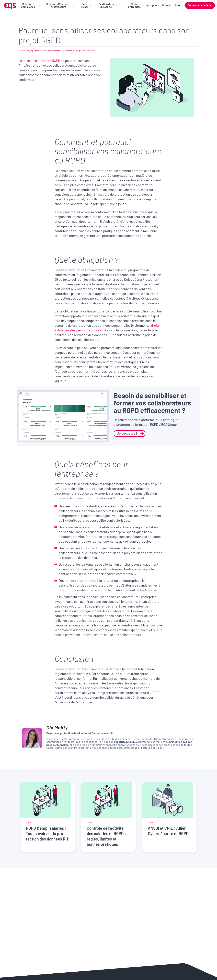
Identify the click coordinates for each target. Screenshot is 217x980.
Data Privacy (84, 5)
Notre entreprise (134, 5)
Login (168, 5)
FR (179, 5)
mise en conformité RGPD (41, 61)
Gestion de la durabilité (106, 5)
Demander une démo (200, 5)
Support (154, 5)
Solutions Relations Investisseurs (58, 5)
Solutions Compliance (28, 5)
